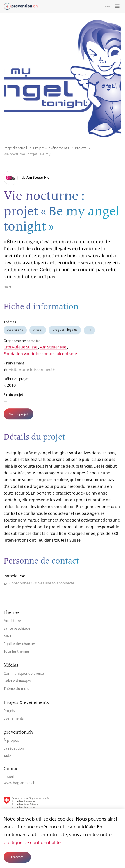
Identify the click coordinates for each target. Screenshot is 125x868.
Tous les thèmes (16, 651)
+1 (89, 332)
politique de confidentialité (32, 842)
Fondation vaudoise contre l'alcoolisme (40, 356)
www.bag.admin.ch (20, 783)
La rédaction (14, 748)
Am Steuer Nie (54, 349)
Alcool (38, 332)
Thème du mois (16, 688)
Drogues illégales (65, 332)
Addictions (15, 332)
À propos (11, 740)
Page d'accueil (16, 148)
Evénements (14, 718)
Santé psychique (17, 628)
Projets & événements (51, 148)
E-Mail (9, 777)
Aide (7, 756)
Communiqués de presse (24, 673)
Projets (81, 148)
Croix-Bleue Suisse (21, 349)
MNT (8, 636)
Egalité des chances (20, 643)
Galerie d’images (17, 681)
